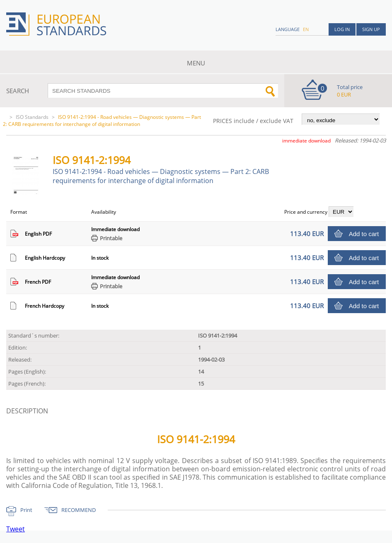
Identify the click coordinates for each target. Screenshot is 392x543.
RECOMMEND (79, 510)
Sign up (371, 29)
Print (26, 510)
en (306, 29)
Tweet (16, 529)
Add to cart (364, 234)
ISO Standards (32, 117)
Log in (342, 29)
